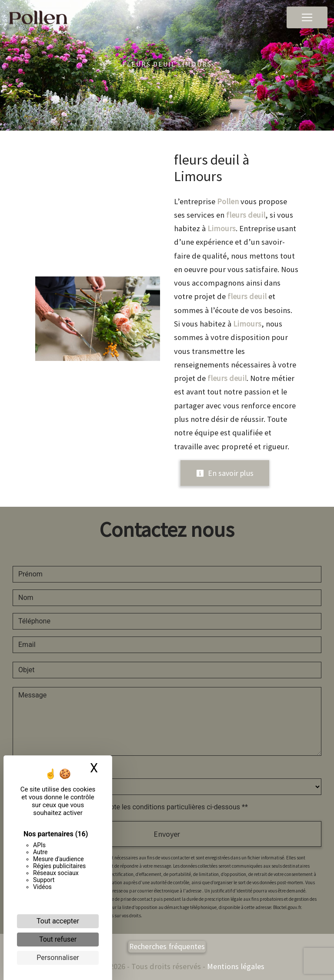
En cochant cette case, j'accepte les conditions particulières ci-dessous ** (135, 807)
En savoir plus (225, 473)
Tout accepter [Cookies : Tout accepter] (58, 921)
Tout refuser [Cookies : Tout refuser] (58, 939)
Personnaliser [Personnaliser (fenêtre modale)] (58, 958)
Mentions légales (235, 966)
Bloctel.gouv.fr (287, 907)
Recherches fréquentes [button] (167, 946)
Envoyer (167, 834)
